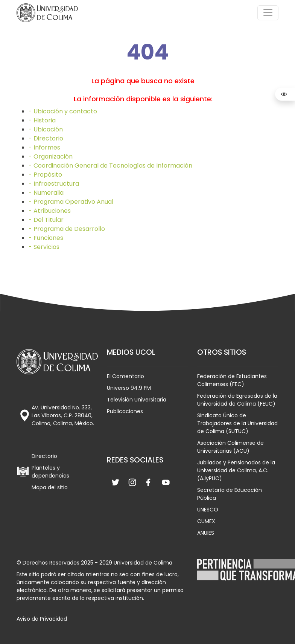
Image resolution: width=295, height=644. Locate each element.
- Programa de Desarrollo (67, 229)
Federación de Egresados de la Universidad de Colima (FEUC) (237, 400)
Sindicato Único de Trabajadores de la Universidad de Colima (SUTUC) (237, 423)
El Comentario (125, 376)
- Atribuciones (50, 211)
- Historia (42, 120)
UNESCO (208, 510)
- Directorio (46, 138)
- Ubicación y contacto (63, 111)
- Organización (51, 156)
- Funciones (46, 238)
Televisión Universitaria (137, 400)
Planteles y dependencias (50, 472)
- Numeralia (46, 193)
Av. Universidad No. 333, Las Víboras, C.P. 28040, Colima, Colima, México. (63, 415)
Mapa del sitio (50, 487)
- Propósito (45, 175)
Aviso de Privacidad (42, 619)
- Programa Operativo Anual (71, 202)
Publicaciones (125, 411)
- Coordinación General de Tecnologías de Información (110, 166)
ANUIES (206, 533)
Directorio (44, 456)
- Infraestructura (54, 184)
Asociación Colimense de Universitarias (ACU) (230, 447)
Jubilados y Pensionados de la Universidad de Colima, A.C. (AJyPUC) (236, 470)
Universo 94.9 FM (129, 388)
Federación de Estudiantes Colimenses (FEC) (232, 380)
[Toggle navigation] (268, 13)
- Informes (44, 147)
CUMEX (206, 521)
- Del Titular (46, 220)
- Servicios (44, 247)
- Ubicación (46, 129)
